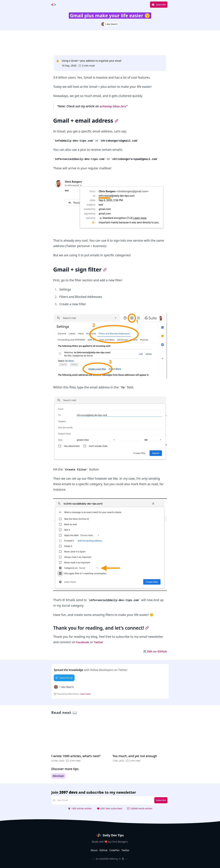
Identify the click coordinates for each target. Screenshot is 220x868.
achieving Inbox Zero (114, 106)
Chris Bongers (120, 842)
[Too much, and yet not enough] (141, 742)
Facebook (83, 642)
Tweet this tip (64, 678)
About (94, 850)
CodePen (114, 850)
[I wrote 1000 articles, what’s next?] (79, 742)
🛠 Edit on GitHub (154, 651)
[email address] (104, 800)
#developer (58, 776)
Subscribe (159, 5)
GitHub (103, 850)
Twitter (100, 642)
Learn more (85, 694)
